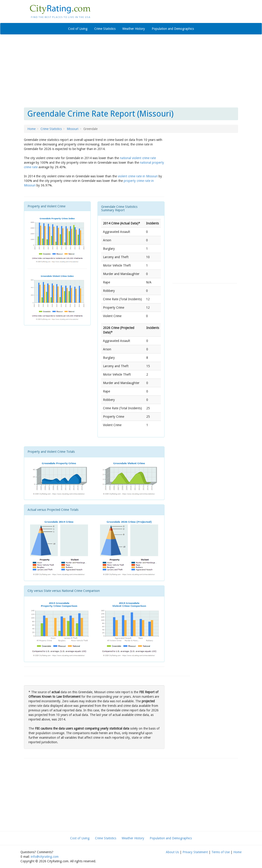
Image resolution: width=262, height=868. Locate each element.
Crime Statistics (105, 29)
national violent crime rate (138, 158)
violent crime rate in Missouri (138, 176)
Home (31, 129)
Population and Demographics (173, 29)
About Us (172, 852)
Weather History (134, 29)
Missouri (73, 129)
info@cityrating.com (45, 857)
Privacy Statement (195, 852)
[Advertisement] (131, 71)
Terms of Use (221, 852)
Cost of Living (78, 29)
